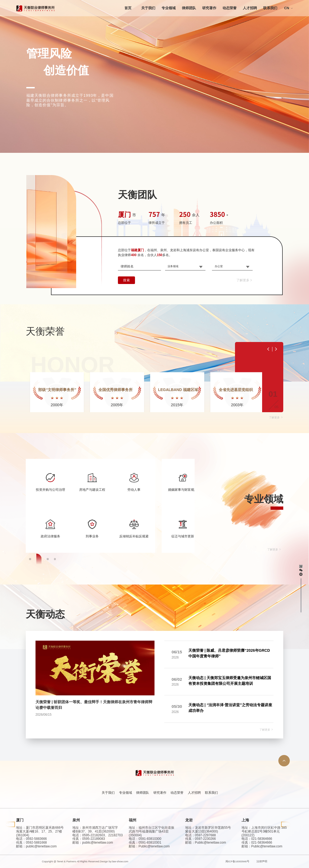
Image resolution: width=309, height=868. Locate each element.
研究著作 (209, 8)
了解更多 (244, 280)
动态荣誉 (230, 8)
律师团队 (189, 8)
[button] (32, 703)
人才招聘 (250, 8)
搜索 (126, 280)
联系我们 (270, 8)
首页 (128, 8)
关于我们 (148, 8)
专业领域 (169, 8)
